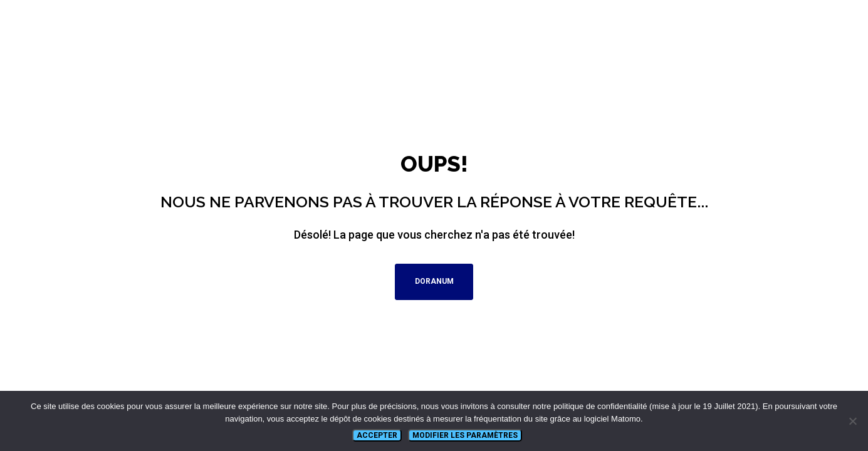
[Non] (852, 421)
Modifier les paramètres (465, 435)
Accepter (377, 435)
